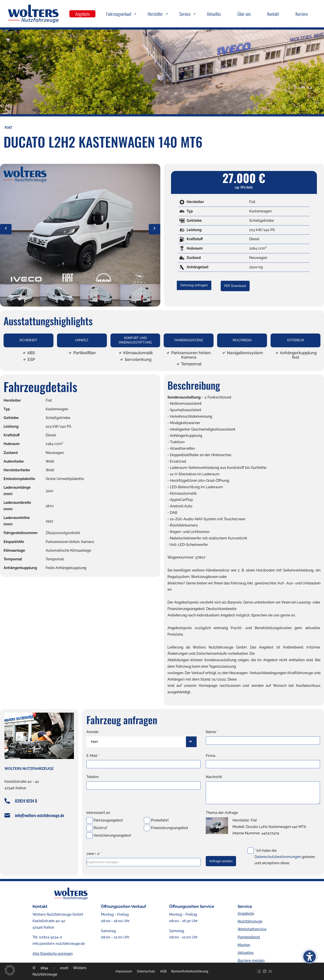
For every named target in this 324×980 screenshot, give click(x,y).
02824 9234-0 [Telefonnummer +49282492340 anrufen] (51, 937)
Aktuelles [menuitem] (214, 14)
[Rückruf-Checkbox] (90, 828)
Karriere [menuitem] (302, 14)
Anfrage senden (221, 861)
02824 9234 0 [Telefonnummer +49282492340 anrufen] (26, 801)
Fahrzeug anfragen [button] (194, 285)
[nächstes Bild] (155, 229)
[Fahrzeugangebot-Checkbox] (90, 820)
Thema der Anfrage (222, 813)
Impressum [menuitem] (124, 971)
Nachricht (214, 777)
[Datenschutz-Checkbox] (251, 851)
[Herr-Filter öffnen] (191, 742)
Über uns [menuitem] (244, 14)
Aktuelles (246, 953)
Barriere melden (251, 961)
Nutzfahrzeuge (250, 921)
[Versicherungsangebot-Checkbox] (90, 836)
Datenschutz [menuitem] (146, 971)
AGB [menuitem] (163, 971)
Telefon (93, 777)
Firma (211, 756)
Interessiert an (98, 813)
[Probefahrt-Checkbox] (147, 820)
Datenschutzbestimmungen (278, 857)
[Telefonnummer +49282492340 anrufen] (8, 801)
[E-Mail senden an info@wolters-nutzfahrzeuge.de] (8, 815)
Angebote (246, 914)
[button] (10, 970)
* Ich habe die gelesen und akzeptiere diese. (285, 857)
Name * (212, 732)
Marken (244, 945)
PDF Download (235, 286)
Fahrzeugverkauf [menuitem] (119, 14)
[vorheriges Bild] (6, 229)
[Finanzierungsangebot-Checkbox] (147, 828)
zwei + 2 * (94, 854)
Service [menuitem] (185, 14)
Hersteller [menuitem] (155, 14)
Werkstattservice (252, 929)
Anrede (92, 732)
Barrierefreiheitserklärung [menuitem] (190, 971)
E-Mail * (93, 756)
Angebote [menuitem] (83, 14)
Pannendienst (249, 937)
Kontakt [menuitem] (273, 14)
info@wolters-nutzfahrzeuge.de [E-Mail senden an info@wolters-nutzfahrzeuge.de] (40, 815)
